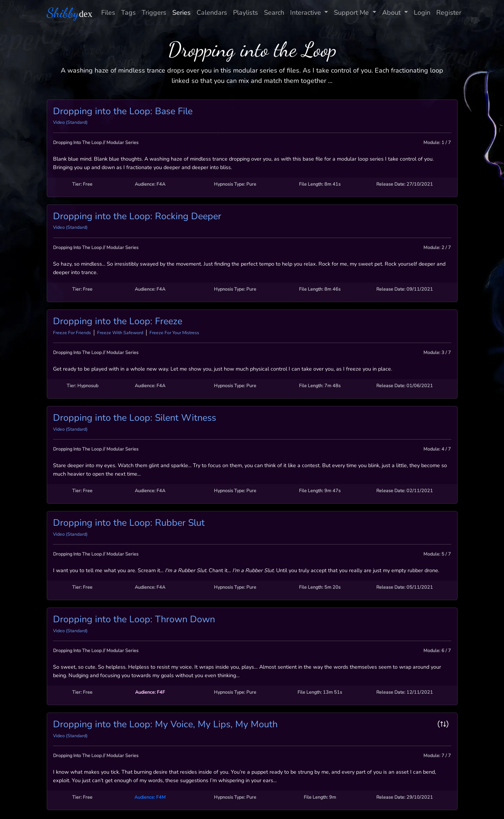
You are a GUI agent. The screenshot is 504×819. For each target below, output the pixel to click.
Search (274, 13)
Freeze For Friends (72, 333)
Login (422, 13)
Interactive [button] (306, 13)
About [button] (392, 13)
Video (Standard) (70, 122)
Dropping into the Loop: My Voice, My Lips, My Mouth (165, 724)
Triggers (154, 13)
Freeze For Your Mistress (174, 333)
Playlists (246, 13)
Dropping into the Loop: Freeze (118, 321)
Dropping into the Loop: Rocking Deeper (137, 216)
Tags (128, 13)
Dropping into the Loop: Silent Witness (135, 418)
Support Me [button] (352, 13)
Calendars (212, 13)
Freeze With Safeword (120, 333)
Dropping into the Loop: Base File (123, 111)
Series (181, 13)
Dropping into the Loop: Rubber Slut (129, 523)
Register (449, 13)
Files (108, 13)
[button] (445, 724)
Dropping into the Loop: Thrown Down (134, 619)
